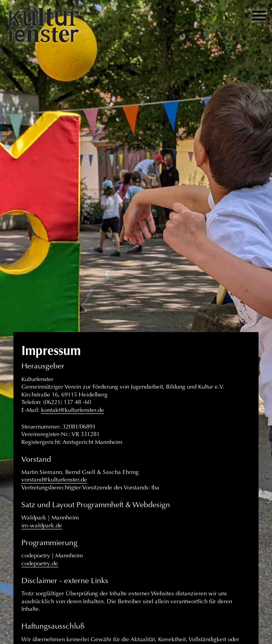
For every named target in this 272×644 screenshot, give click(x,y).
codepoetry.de (40, 563)
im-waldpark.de (42, 525)
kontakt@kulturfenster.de (73, 410)
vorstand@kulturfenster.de (54, 480)
